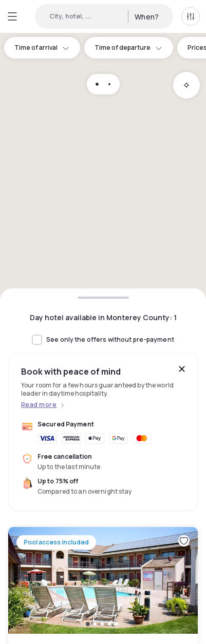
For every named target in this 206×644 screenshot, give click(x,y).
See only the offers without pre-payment (110, 340)
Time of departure (129, 47)
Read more (39, 405)
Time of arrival (42, 47)
